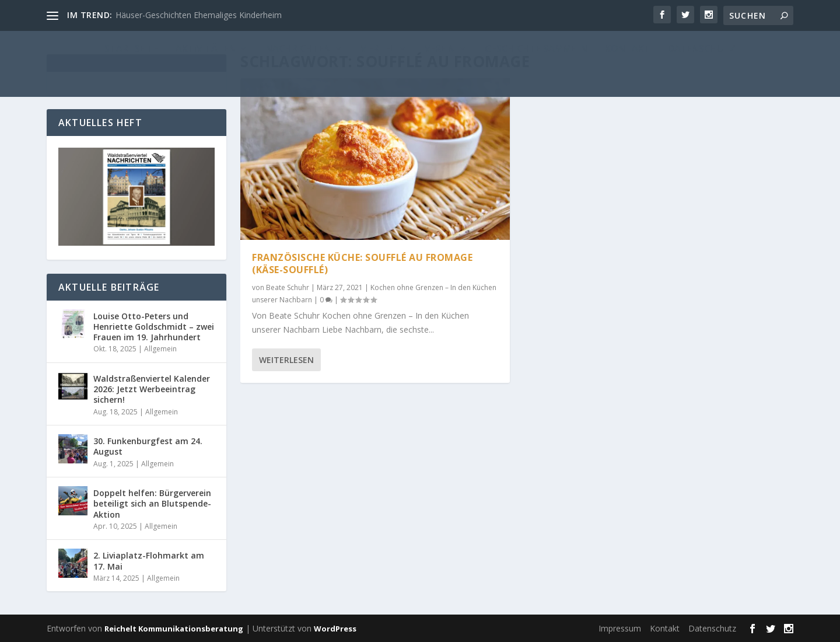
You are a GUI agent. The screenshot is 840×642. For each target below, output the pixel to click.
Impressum (620, 628)
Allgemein (160, 349)
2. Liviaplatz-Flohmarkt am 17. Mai (149, 561)
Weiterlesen (286, 360)
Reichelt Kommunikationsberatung (174, 629)
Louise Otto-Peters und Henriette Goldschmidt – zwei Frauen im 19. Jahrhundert (154, 327)
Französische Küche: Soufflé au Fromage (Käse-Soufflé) (362, 264)
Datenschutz (712, 628)
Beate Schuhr (288, 287)
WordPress (335, 629)
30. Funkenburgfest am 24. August (148, 446)
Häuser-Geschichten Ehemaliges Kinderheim (199, 15)
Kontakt (665, 628)
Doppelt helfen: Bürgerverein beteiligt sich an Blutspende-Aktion (152, 503)
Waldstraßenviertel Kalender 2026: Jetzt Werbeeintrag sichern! (152, 389)
